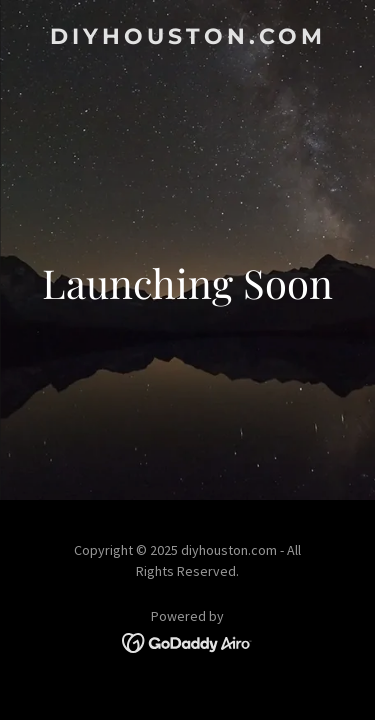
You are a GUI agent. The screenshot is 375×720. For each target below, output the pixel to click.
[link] (187, 38)
